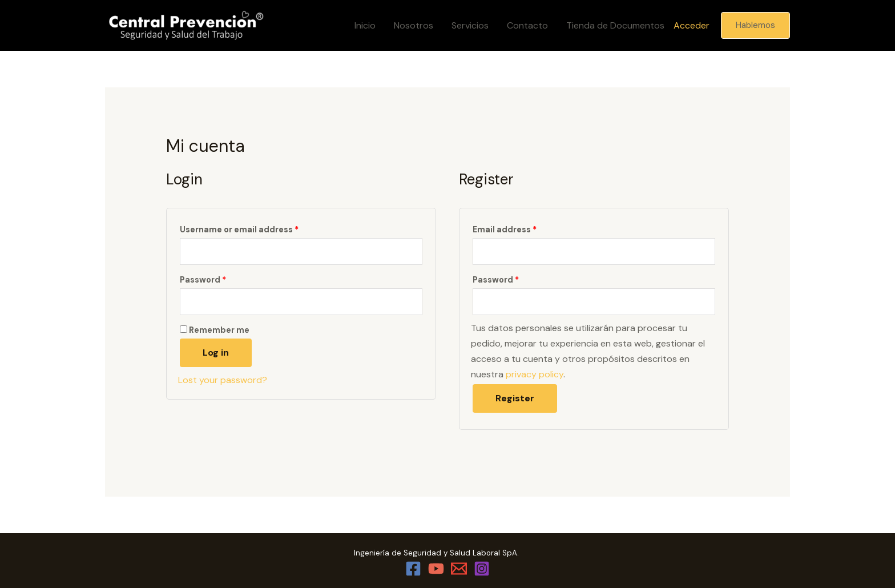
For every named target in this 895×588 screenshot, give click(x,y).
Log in (216, 353)
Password (203, 280)
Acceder (692, 25)
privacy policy (535, 374)
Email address (505, 229)
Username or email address (239, 229)
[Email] (459, 569)
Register (515, 398)
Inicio (365, 25)
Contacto (527, 25)
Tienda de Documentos (615, 25)
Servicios (470, 25)
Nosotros (414, 25)
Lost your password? (223, 380)
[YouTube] (436, 569)
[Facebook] (413, 569)
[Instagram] (482, 569)
